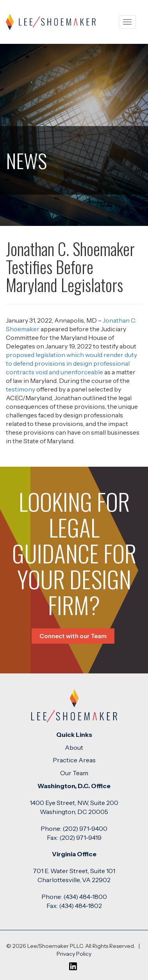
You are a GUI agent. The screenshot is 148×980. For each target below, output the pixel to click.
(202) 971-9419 (80, 837)
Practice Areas (74, 760)
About (74, 747)
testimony (21, 389)
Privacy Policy (74, 954)
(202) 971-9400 (85, 828)
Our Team (74, 773)
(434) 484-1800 (85, 897)
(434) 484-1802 (80, 906)
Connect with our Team (73, 636)
